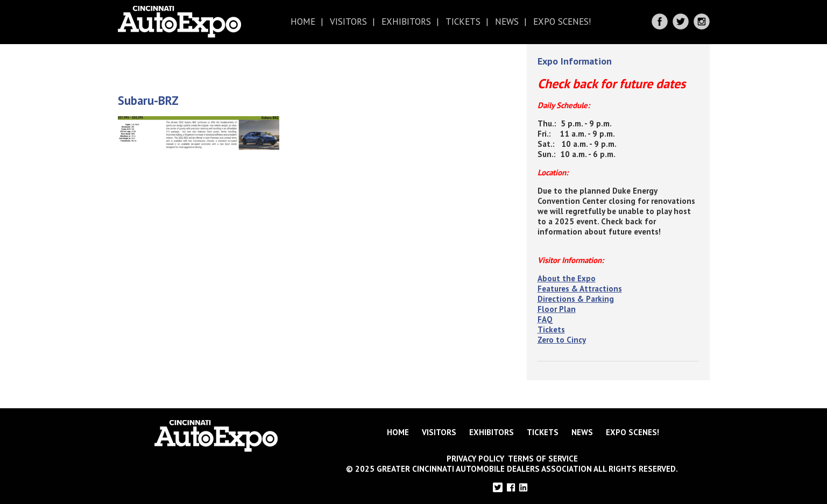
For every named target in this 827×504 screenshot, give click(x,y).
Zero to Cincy (562, 340)
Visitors (348, 22)
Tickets (463, 22)
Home (303, 22)
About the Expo (567, 278)
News (507, 22)
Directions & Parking (576, 299)
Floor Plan (557, 309)
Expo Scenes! (562, 22)
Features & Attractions (580, 289)
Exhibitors (406, 22)
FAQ (545, 319)
